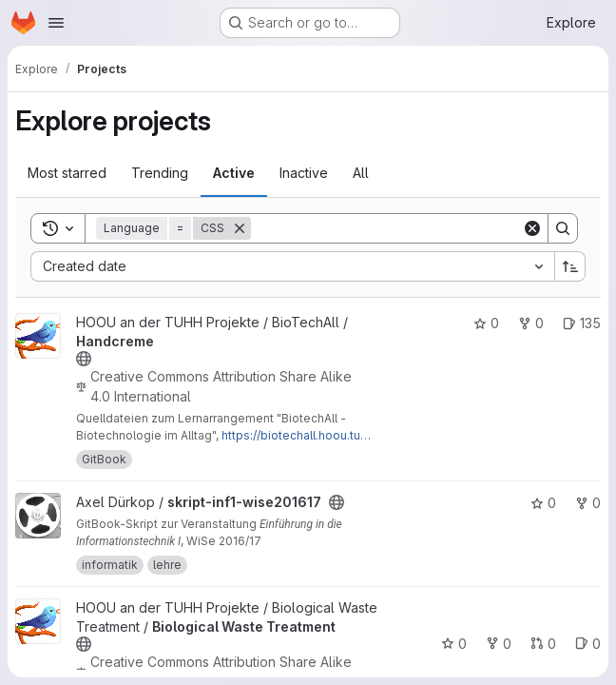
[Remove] (240, 228)
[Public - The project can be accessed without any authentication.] (84, 359)
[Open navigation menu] (56, 23)
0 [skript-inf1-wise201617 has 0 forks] (588, 503)
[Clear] (532, 228)
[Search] (386, 228)
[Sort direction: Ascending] (570, 266)
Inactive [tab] (304, 173)
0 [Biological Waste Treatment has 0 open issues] (588, 644)
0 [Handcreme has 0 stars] (486, 323)
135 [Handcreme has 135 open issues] (582, 323)
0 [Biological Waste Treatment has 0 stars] (454, 644)
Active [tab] (234, 173)
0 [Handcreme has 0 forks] (531, 323)
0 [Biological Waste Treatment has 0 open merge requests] (543, 644)
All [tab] (361, 173)
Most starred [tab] (67, 173)
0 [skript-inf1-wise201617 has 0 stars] (543, 503)
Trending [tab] (160, 173)
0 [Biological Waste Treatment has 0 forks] (499, 644)
